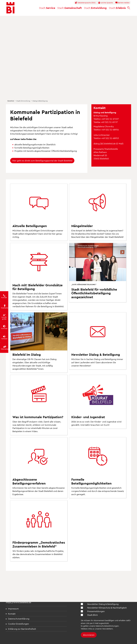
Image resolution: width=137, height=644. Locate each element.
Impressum (13, 609)
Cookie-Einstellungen (18, 624)
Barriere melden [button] (122, 3)
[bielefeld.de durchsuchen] (129, 8)
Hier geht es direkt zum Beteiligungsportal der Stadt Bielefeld (42, 160)
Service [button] (47, 8)
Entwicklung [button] (95, 8)
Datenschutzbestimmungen (107, 626)
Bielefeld (11, 101)
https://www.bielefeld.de (19, 602)
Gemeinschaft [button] (70, 8)
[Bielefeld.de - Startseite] (10, 8)
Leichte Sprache (105, 3)
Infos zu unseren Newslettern (100, 629)
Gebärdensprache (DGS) (85, 3)
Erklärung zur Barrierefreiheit (22, 629)
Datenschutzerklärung (19, 619)
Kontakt (12, 614)
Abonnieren (89, 635)
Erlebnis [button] (117, 8)
